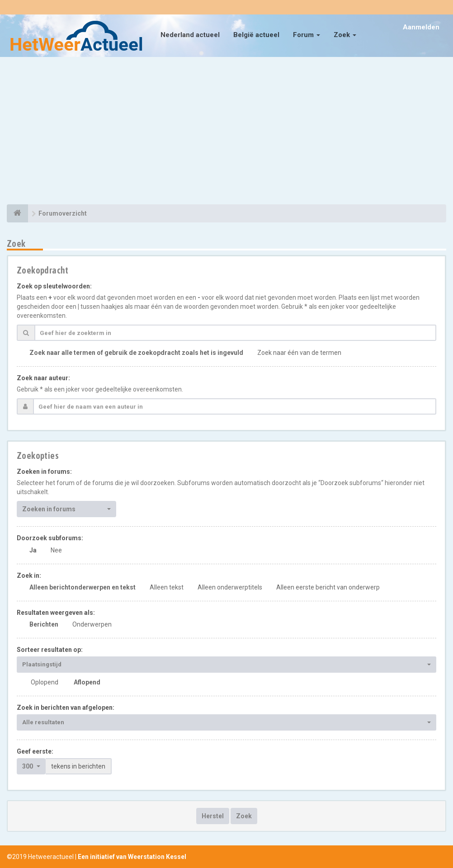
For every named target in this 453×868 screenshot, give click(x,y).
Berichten (44, 624)
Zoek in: (29, 576)
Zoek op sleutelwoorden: (54, 286)
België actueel (256, 35)
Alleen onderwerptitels (230, 587)
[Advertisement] (226, 132)
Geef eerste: (35, 751)
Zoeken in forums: (44, 472)
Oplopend (45, 682)
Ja (33, 550)
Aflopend (87, 682)
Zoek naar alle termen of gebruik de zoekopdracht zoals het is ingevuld (136, 353)
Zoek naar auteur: (43, 378)
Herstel (213, 816)
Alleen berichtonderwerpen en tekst (83, 587)
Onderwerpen (92, 624)
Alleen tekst (167, 587)
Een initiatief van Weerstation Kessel (132, 857)
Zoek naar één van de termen (299, 353)
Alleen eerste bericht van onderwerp (328, 587)
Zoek (345, 35)
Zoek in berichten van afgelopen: (66, 708)
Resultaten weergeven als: (56, 613)
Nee (56, 550)
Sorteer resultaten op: (50, 650)
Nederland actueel (190, 35)
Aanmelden (421, 27)
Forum (307, 35)
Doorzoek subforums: (50, 538)
